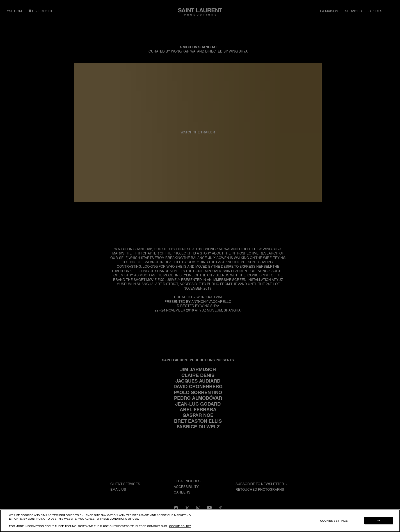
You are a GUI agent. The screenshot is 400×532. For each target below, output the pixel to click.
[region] (200, 521)
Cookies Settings (334, 521)
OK (379, 520)
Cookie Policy (180, 526)
